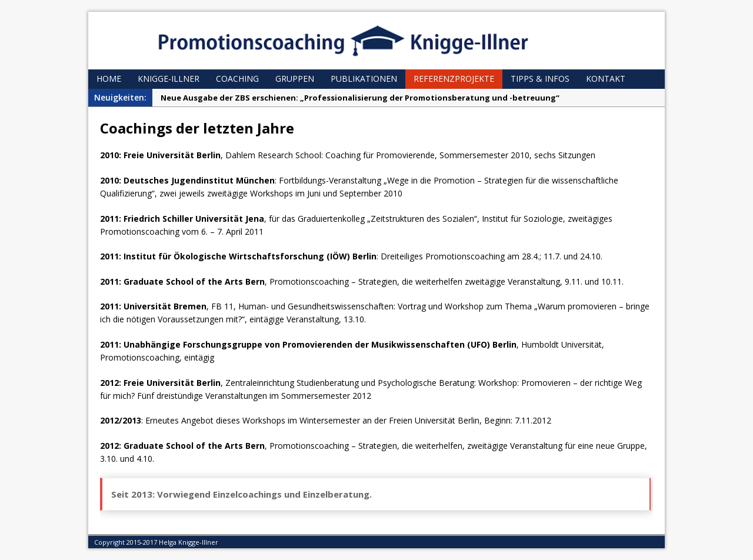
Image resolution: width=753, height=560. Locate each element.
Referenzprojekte (454, 79)
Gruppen (295, 79)
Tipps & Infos (540, 79)
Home (109, 79)
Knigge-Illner (169, 79)
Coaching (237, 79)
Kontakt (606, 79)
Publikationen (364, 79)
